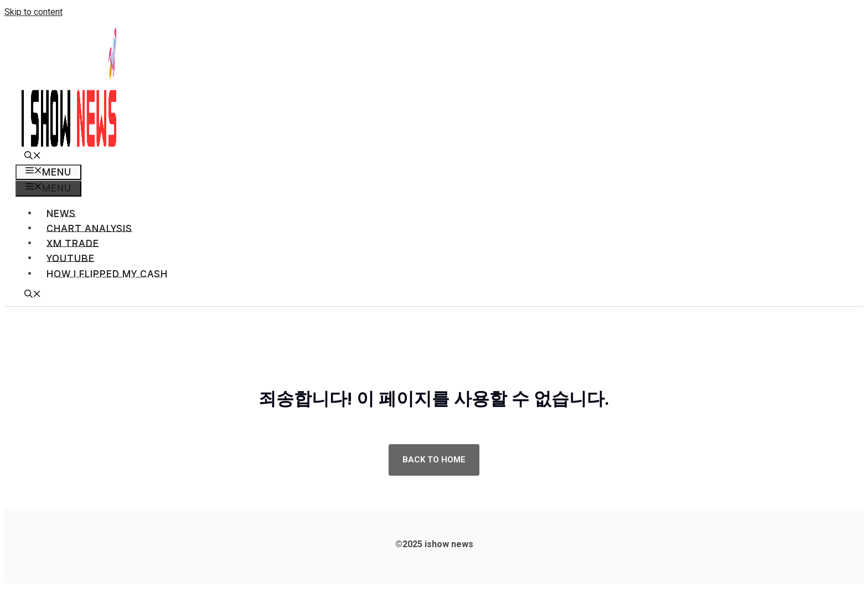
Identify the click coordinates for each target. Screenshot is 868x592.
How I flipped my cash (107, 274)
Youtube (71, 258)
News (61, 213)
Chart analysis (89, 228)
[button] (33, 157)
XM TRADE (73, 243)
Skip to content (33, 12)
